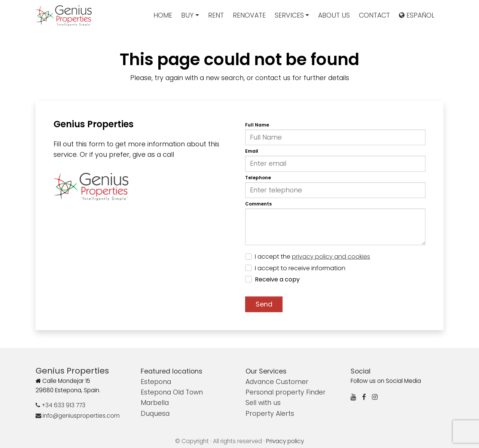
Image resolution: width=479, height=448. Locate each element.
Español (417, 15)
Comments (258, 204)
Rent (216, 15)
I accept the (312, 257)
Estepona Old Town (172, 392)
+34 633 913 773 (60, 405)
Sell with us (263, 403)
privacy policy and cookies (331, 257)
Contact (374, 15)
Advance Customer (277, 382)
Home (163, 15)
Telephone (258, 178)
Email (252, 151)
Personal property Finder (286, 392)
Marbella (155, 403)
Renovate (249, 15)
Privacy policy (285, 441)
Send (264, 304)
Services (289, 15)
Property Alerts (270, 414)
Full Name (257, 125)
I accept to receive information (300, 268)
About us (334, 15)
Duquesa (155, 414)
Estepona (156, 382)
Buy (187, 15)
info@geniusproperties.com (78, 416)
